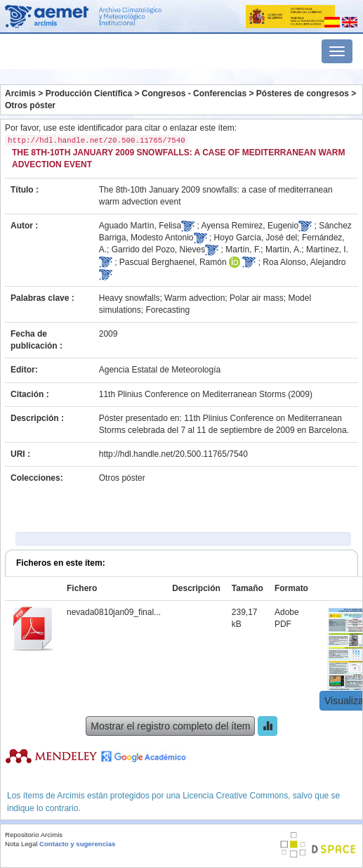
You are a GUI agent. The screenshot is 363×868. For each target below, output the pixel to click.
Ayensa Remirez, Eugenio (250, 226)
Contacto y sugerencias (77, 844)
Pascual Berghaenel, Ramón (173, 262)
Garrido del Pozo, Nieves (158, 250)
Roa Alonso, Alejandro (304, 262)
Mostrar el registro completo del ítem (170, 726)
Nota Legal (21, 844)
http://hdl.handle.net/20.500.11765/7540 (173, 454)
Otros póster (30, 105)
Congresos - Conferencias (194, 93)
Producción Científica (89, 93)
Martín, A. (283, 250)
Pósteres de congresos (303, 93)
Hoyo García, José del (256, 238)
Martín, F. (243, 250)
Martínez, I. (327, 250)
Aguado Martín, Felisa (140, 226)
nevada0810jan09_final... (114, 612)
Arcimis (20, 93)
